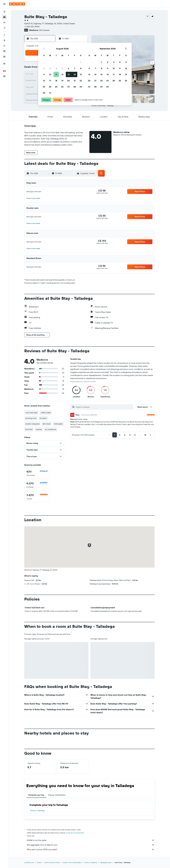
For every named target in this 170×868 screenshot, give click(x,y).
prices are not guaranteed (75, 833)
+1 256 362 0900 (32, 27)
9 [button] (44, 74)
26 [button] (62, 87)
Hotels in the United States (72, 862)
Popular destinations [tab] (57, 795)
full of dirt (29, 429)
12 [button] (62, 74)
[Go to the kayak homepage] (17, 4)
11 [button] (56, 74)
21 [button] (75, 81)
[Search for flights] (4, 12)
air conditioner (51, 429)
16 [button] (44, 81)
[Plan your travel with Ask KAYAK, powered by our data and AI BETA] (4, 35)
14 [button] (75, 74)
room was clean (31, 413)
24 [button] (50, 87)
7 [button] (75, 68)
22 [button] (81, 81)
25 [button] (56, 87)
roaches (39, 429)
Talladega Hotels (106, 862)
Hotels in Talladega (37, 810)
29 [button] (81, 87)
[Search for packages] (4, 28)
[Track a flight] (4, 46)
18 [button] (56, 81)
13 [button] (69, 74)
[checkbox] (37, 473)
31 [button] (50, 93)
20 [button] (68, 81)
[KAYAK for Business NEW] (4, 56)
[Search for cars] (4, 22)
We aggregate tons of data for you (91, 845)
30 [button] (44, 93)
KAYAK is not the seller (91, 840)
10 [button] (50, 74)
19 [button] (62, 81)
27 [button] (69, 87)
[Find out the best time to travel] (4, 51)
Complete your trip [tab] (36, 795)
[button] (4, 4)
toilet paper (58, 424)
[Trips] (4, 64)
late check (47, 424)
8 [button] (81, 68)
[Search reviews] (104, 407)
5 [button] (62, 68)
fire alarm (43, 418)
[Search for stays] (4, 17)
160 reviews (44, 30)
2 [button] (44, 68)
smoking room (31, 418)
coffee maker (46, 413)
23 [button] (44, 87)
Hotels (39, 862)
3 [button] (50, 68)
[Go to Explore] (4, 40)
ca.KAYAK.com (29, 862)
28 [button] (75, 87)
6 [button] (69, 68)
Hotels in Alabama (91, 862)
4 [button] (56, 68)
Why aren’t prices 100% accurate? (91, 849)
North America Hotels (52, 862)
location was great (32, 424)
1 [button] (81, 62)
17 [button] (50, 81)
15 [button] (81, 74)
